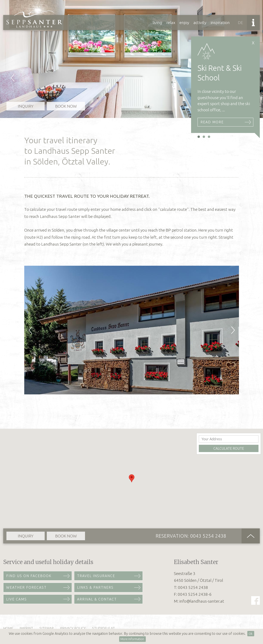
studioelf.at (103, 628)
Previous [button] (11, 59)
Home (8, 628)
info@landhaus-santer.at (202, 601)
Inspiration (220, 23)
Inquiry (26, 106)
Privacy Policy (73, 628)
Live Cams (17, 599)
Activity (200, 23)
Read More (212, 122)
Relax (171, 23)
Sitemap (47, 628)
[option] (131, 59)
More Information (132, 639)
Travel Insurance (96, 576)
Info (253, 23)
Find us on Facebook (29, 576)
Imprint (26, 628)
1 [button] (199, 137)
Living (157, 23)
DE (240, 23)
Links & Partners (95, 587)
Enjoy (184, 23)
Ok (251, 634)
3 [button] (209, 137)
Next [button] (228, 330)
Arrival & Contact (97, 599)
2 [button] (204, 137)
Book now (66, 106)
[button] (132, 478)
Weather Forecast (26, 587)
